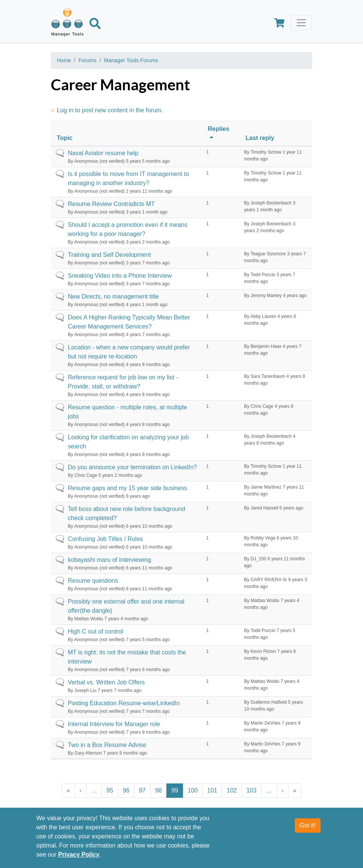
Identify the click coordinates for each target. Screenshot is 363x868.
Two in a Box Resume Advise (107, 745)
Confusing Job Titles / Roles (105, 539)
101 (212, 790)
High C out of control (95, 631)
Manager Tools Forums (131, 60)
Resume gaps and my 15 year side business (128, 488)
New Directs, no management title (113, 296)
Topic (65, 138)
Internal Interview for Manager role (114, 724)
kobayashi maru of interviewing (110, 560)
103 (251, 790)
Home (64, 60)
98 (158, 790)
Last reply (260, 138)
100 (193, 790)
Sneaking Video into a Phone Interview (120, 276)
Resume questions (93, 581)
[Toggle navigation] (301, 23)
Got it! (308, 830)
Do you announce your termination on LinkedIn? (132, 467)
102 (232, 790)
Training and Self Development (109, 255)
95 (110, 790)
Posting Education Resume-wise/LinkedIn (124, 703)
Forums (87, 60)
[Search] (95, 25)
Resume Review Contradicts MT (111, 204)
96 (126, 790)
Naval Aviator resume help (103, 153)
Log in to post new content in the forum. (110, 110)
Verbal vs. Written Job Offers (106, 682)
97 (142, 790)
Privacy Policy (79, 859)
